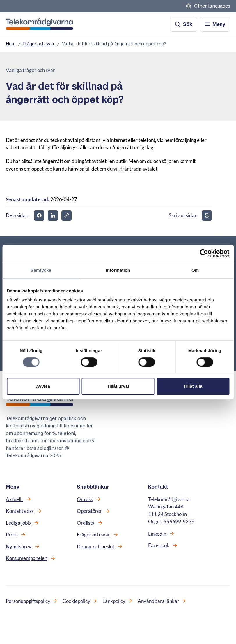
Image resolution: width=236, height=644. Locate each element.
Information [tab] (118, 270)
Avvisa (43, 386)
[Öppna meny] (215, 24)
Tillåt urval (118, 386)
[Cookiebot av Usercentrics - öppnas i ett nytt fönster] (204, 253)
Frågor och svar (39, 44)
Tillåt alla (193, 386)
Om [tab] (195, 270)
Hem (11, 44)
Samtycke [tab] (41, 270)
